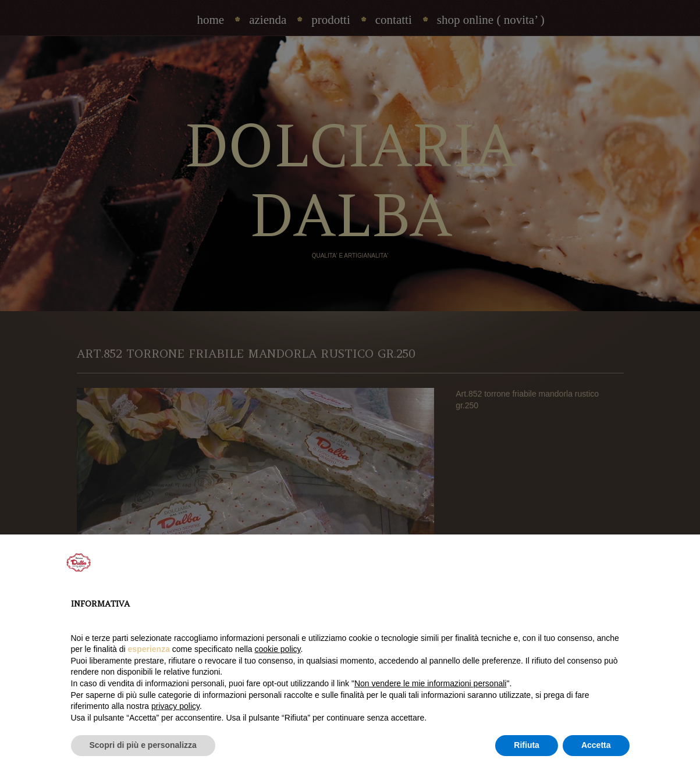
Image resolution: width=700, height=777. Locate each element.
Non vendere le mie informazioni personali (430, 683)
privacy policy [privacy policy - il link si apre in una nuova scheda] (175, 706)
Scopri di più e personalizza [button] (143, 745)
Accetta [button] (596, 745)
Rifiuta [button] (527, 745)
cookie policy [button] (277, 649)
